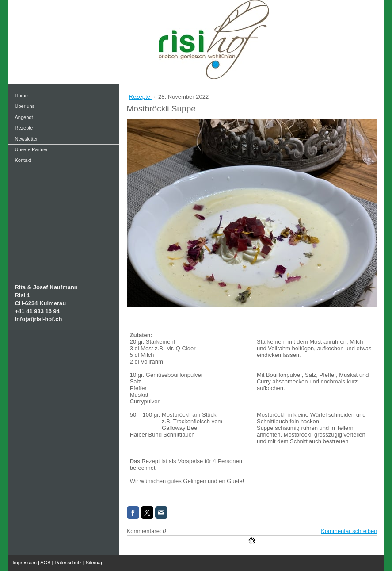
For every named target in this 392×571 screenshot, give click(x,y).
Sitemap (95, 563)
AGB (45, 563)
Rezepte (141, 97)
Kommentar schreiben (349, 531)
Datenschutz (68, 563)
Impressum (25, 563)
